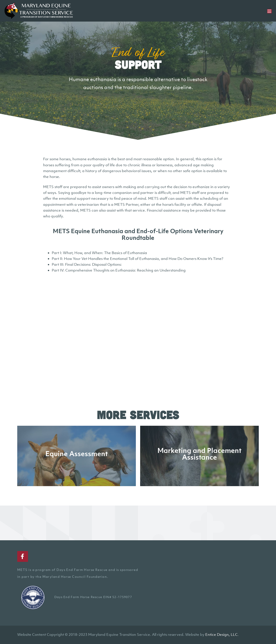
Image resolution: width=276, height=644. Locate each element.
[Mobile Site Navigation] (269, 11)
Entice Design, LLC (221, 635)
